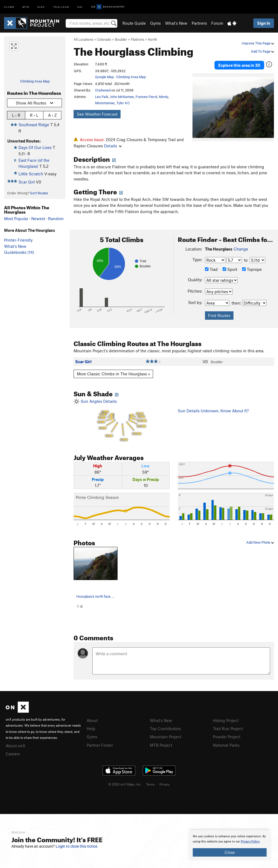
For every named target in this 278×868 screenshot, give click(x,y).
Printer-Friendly (18, 240)
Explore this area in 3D (239, 65)
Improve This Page (258, 43)
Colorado (104, 39)
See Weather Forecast (97, 114)
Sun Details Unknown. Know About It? (213, 411)
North (152, 39)
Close (230, 852)
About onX (15, 745)
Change (241, 249)
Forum (217, 23)
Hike (41, 7)
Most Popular (16, 218)
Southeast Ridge (34, 125)
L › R (16, 115)
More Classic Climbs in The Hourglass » (113, 374)
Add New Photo (260, 542)
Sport (230, 269)
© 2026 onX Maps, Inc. (125, 783)
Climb (9, 7)
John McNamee (122, 97)
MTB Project (161, 744)
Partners (199, 23)
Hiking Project (226, 720)
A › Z (52, 115)
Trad (211, 269)
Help (91, 728)
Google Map (104, 77)
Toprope (252, 269)
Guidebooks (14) (19, 252)
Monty (164, 97)
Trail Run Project (228, 728)
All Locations (83, 39)
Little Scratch (31, 174)
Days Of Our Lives (35, 147)
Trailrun (61, 7)
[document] (230, 845)
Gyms (155, 23)
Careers (13, 753)
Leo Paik (102, 97)
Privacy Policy (250, 842)
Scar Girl (27, 182)
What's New (176, 23)
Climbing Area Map (35, 81)
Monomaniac (105, 103)
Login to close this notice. (77, 846)
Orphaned (103, 90)
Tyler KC (123, 103)
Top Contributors (165, 728)
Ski (80, 7)
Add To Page (262, 51)
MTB (26, 7)
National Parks (226, 744)
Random (56, 218)
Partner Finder (100, 744)
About (92, 720)
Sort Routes (39, 193)
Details (113, 146)
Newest (38, 218)
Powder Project (227, 736)
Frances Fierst (146, 97)
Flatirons (138, 39)
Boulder (121, 39)
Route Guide (134, 23)
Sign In (264, 23)
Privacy (165, 783)
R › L (34, 115)
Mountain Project (166, 736)
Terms (150, 783)
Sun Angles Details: (122, 420)
